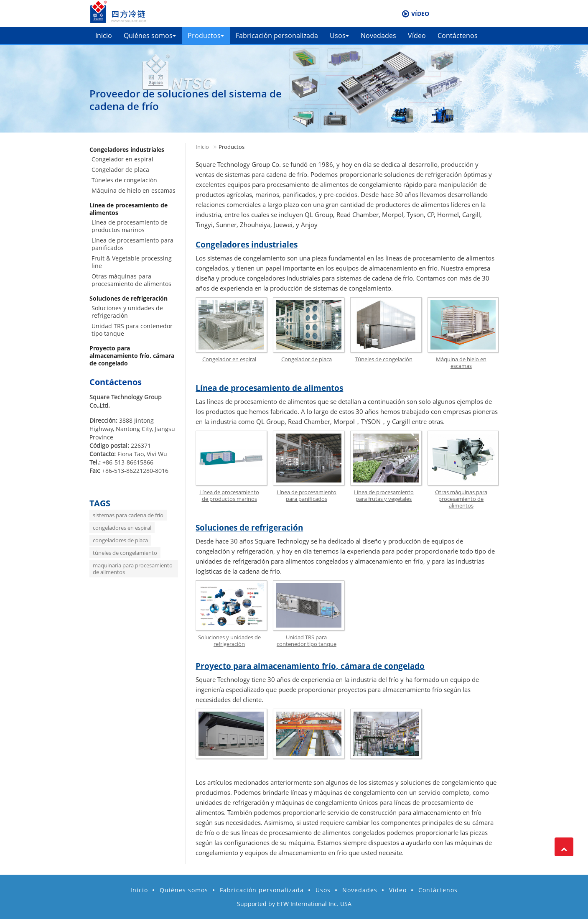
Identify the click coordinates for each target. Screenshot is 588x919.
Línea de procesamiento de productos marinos (229, 495)
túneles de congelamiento (125, 553)
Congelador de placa (307, 359)
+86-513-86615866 (128, 462)
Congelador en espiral (229, 359)
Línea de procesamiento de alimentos (269, 388)
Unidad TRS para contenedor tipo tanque (307, 641)
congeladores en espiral (122, 528)
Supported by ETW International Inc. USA (294, 904)
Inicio (104, 36)
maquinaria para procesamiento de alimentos (133, 569)
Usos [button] (339, 36)
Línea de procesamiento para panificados (307, 495)
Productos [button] (206, 36)
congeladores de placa (120, 540)
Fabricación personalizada (277, 36)
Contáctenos (458, 36)
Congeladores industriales (247, 245)
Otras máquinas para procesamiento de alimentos (461, 499)
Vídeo (417, 36)
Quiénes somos (184, 890)
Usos (323, 890)
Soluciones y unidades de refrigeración (229, 641)
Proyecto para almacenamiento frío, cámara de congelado (310, 666)
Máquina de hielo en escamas (461, 362)
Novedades (378, 36)
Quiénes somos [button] (150, 36)
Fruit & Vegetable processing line (132, 262)
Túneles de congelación (384, 359)
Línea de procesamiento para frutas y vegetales (384, 495)
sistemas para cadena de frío (128, 515)
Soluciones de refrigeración (249, 528)
